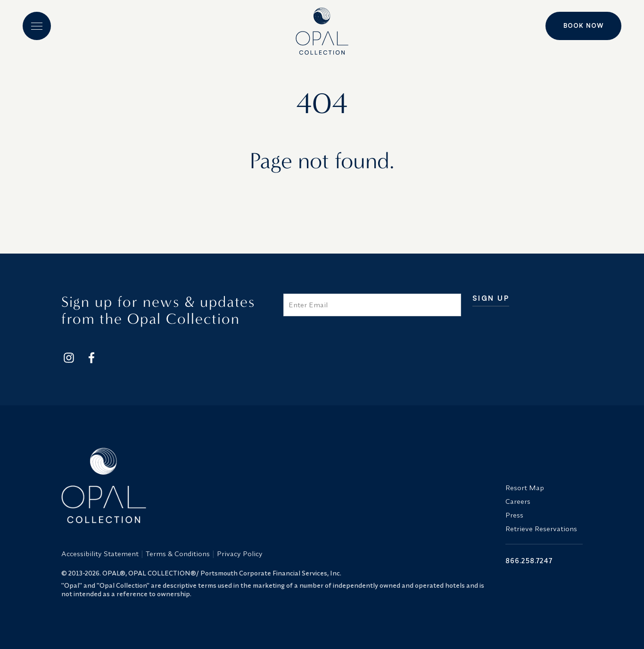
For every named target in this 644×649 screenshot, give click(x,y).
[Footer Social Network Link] (69, 358)
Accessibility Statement (100, 554)
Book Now (583, 25)
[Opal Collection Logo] (278, 485)
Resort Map (525, 488)
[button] (37, 26)
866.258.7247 (529, 561)
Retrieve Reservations (541, 529)
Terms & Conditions (178, 554)
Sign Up (491, 299)
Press (514, 515)
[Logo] (322, 27)
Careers (518, 501)
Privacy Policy (240, 554)
